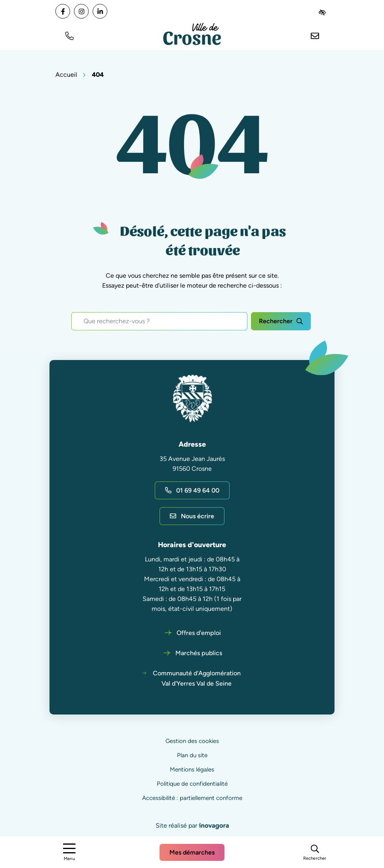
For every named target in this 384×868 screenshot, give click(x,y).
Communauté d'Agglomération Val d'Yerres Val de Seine (197, 678)
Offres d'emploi (199, 633)
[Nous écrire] (315, 35)
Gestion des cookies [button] (192, 741)
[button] (69, 35)
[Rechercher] (315, 852)
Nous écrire (192, 516)
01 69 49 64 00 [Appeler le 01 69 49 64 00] (192, 490)
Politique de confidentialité (192, 784)
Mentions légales (192, 769)
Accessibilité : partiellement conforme (192, 798)
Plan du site (192, 755)
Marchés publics (199, 653)
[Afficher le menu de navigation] (69, 852)
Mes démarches (192, 852)
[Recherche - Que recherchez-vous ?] (159, 321)
